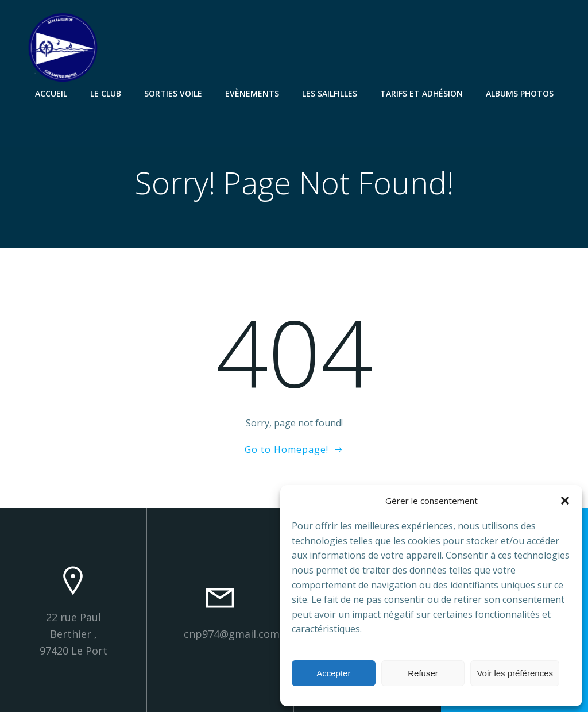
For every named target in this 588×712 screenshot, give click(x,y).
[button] (565, 501)
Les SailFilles (330, 93)
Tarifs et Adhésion (421, 93)
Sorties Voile (173, 93)
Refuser (423, 673)
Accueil (51, 93)
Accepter (333, 673)
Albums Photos (520, 93)
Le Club (106, 93)
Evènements (252, 93)
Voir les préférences (515, 673)
